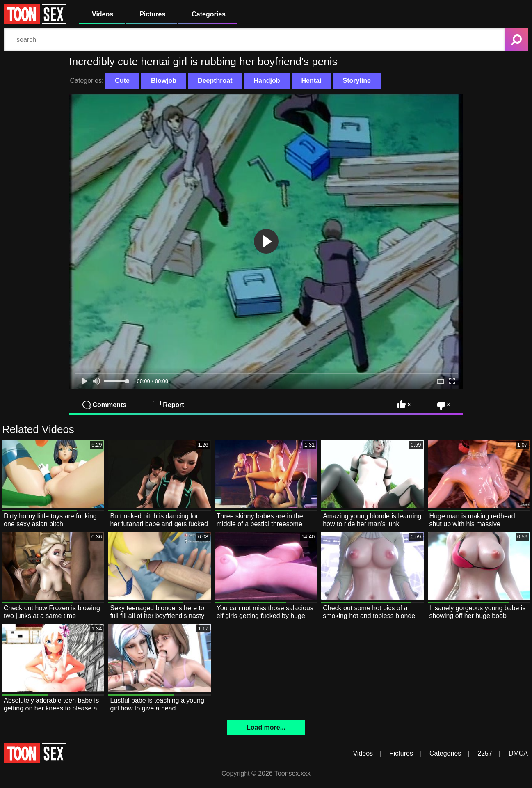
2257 (485, 753)
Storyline (356, 81)
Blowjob (164, 81)
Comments (105, 405)
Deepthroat (215, 81)
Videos (103, 14)
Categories (209, 14)
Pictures (152, 14)
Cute (122, 81)
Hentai (312, 81)
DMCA (518, 753)
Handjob (267, 81)
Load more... (266, 727)
